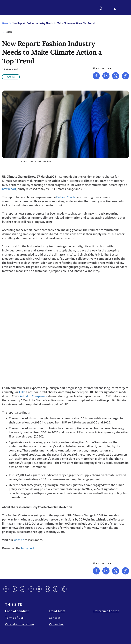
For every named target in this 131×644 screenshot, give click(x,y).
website (19, 540)
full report (28, 548)
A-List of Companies (33, 396)
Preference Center (106, 611)
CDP (22, 392)
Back (9, 32)
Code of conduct (17, 611)
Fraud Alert (57, 611)
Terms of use (14, 618)
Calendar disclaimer (20, 624)
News (5, 23)
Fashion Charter (66, 197)
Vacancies (56, 624)
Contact (55, 618)
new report (9, 189)
